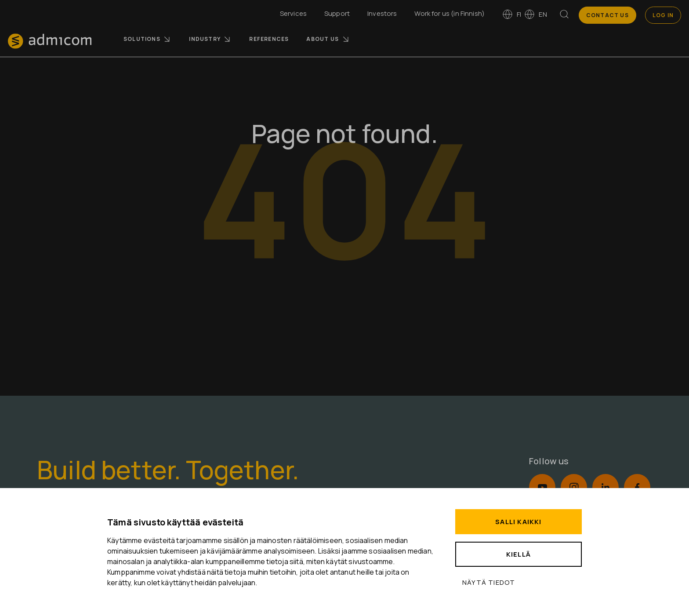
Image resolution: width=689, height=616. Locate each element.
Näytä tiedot (489, 582)
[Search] (564, 16)
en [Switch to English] (535, 14)
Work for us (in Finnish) (450, 13)
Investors (382, 13)
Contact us (607, 15)
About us (328, 39)
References (269, 39)
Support (337, 13)
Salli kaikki (518, 522)
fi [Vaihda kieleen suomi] (512, 14)
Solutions (147, 39)
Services (293, 13)
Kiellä (519, 554)
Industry (210, 39)
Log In (663, 15)
